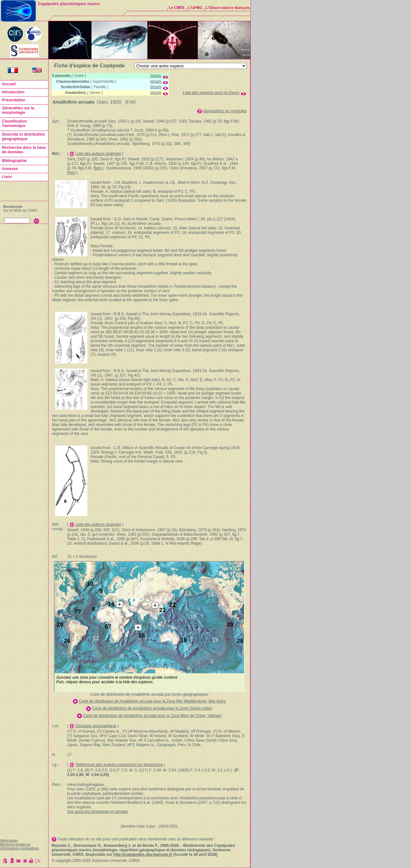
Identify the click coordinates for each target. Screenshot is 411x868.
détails (156, 76)
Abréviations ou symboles (225, 111)
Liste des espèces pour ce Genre (211, 93)
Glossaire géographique (96, 726)
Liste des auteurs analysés (98, 154)
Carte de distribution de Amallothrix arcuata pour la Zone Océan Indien (152, 708)
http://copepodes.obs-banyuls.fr (143, 855)
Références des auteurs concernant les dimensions (119, 765)
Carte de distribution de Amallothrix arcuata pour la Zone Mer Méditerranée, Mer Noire (152, 701)
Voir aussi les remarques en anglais (97, 812)
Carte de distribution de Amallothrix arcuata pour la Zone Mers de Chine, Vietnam (152, 716)
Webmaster (9, 840)
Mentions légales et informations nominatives (20, 846)
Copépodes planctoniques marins (69, 4)
